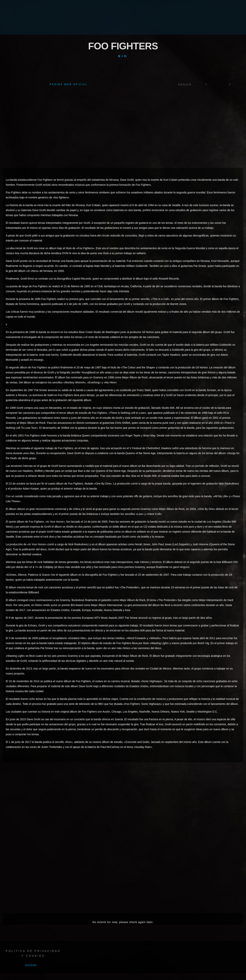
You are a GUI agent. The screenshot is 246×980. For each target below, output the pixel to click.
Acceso (31, 965)
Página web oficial (69, 84)
